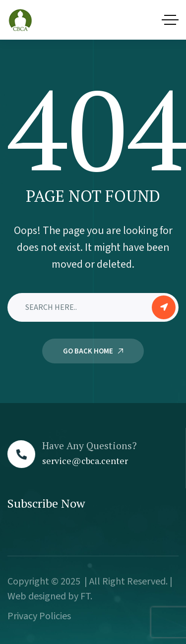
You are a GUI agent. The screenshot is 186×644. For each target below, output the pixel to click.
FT (85, 596)
